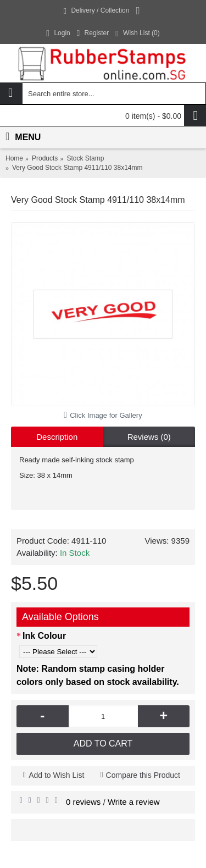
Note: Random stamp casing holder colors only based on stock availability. (98, 675)
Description (57, 437)
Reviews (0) (149, 437)
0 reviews (83, 802)
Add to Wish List (56, 775)
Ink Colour (44, 636)
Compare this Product (143, 775)
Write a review (134, 802)
